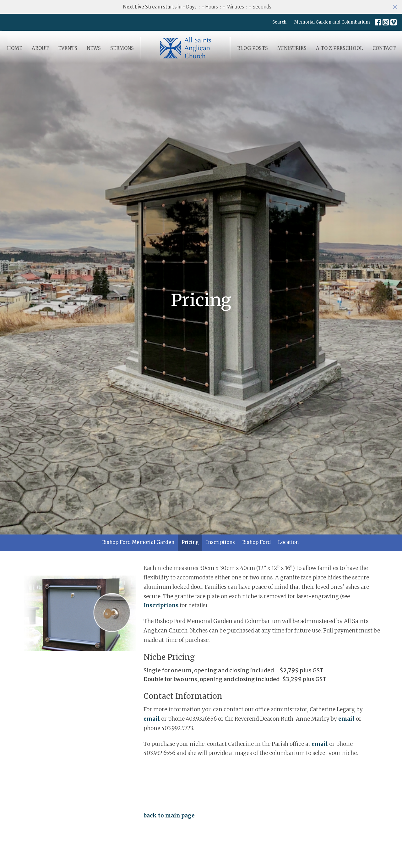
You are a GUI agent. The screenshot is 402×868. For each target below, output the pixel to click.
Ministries (292, 48)
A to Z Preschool (340, 48)
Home (15, 48)
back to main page (169, 816)
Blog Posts (253, 48)
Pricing (190, 542)
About (40, 48)
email (152, 719)
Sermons (122, 48)
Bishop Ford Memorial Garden (138, 542)
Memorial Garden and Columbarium (332, 22)
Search (279, 22)
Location (288, 542)
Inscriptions (220, 542)
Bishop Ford (256, 542)
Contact (384, 48)
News (94, 48)
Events (68, 48)
